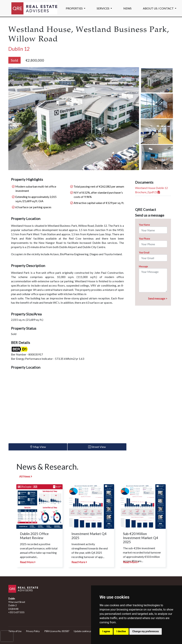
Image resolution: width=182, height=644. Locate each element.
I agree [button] (106, 631)
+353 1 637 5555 (16, 612)
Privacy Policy (33, 631)
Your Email (144, 253)
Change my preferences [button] (145, 631)
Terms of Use (15, 631)
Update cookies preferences (88, 631)
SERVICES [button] (103, 8)
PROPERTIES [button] (74, 8)
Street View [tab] (97, 447)
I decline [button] (121, 631)
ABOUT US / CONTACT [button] (159, 8)
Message (143, 266)
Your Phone (144, 239)
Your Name (144, 225)
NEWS (127, 8)
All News (26, 476)
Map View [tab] (38, 447)
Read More (28, 562)
